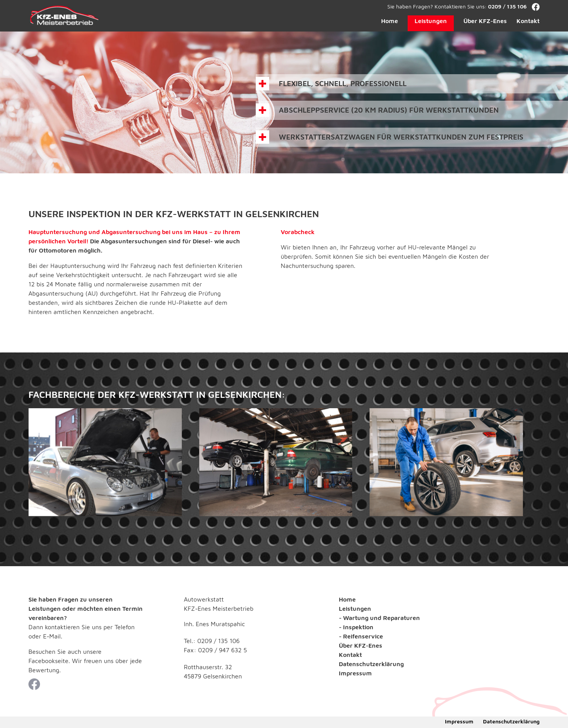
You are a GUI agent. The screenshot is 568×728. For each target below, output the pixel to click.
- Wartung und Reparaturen (379, 618)
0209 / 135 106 (507, 6)
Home (390, 21)
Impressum (355, 673)
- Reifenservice (361, 636)
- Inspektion (356, 627)
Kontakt (528, 21)
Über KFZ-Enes (485, 21)
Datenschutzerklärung (371, 664)
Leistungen (431, 21)
